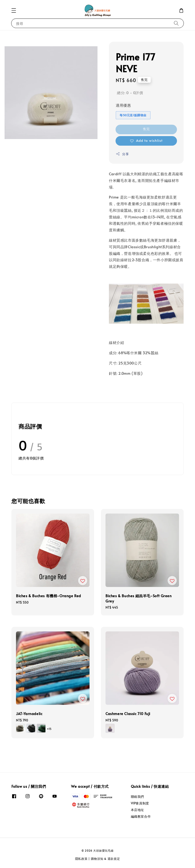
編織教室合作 (141, 816)
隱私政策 (81, 859)
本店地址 (137, 810)
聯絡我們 (137, 797)
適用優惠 (123, 105)
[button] (14, 10)
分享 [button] (122, 154)
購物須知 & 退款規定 (105, 859)
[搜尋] (176, 23)
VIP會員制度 (140, 803)
